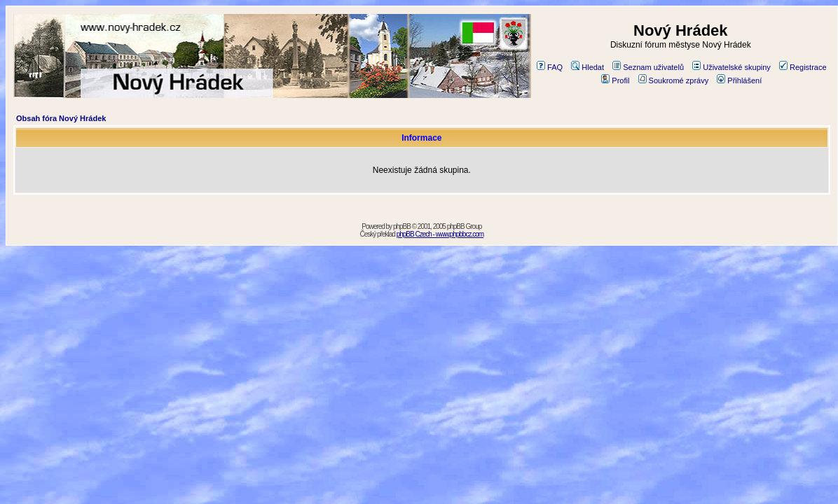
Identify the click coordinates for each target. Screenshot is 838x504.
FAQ (550, 67)
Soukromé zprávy (674, 80)
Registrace (803, 67)
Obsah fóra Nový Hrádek (61, 118)
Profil (615, 80)
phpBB (402, 226)
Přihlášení (739, 80)
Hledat (588, 67)
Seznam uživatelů (648, 67)
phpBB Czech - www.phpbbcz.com (440, 234)
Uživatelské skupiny (731, 67)
